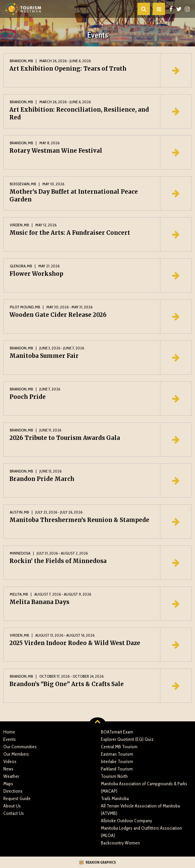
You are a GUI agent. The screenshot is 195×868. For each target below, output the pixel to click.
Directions (13, 791)
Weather (11, 776)
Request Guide (17, 798)
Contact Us (14, 813)
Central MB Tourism (119, 747)
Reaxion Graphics (101, 862)
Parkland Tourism (117, 769)
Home (9, 732)
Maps (8, 784)
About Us (12, 806)
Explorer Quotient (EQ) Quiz (127, 739)
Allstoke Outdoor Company (126, 821)
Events (10, 739)
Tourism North (114, 776)
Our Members (16, 754)
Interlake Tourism (117, 761)
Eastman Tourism (117, 754)
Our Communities (20, 747)
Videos (10, 761)
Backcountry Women (120, 843)
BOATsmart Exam (117, 732)
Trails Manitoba (115, 798)
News (8, 769)
